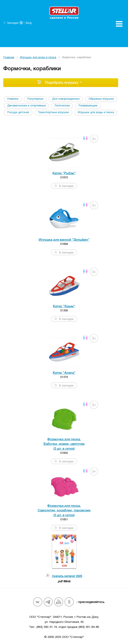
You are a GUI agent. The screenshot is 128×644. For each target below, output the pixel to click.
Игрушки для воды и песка (38, 58)
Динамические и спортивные (26, 106)
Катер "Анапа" (64, 373)
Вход (29, 23)
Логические (62, 106)
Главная (9, 58)
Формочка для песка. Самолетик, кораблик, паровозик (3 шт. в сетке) (64, 511)
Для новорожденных (66, 99)
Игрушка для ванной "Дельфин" (64, 240)
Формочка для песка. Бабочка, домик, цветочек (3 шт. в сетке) (64, 444)
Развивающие (88, 106)
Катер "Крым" (64, 306)
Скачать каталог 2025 (67, 576)
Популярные (35, 99)
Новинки (13, 99)
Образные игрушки (101, 99)
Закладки (13, 23)
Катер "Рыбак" (64, 173)
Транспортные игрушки (53, 113)
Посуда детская (18, 113)
